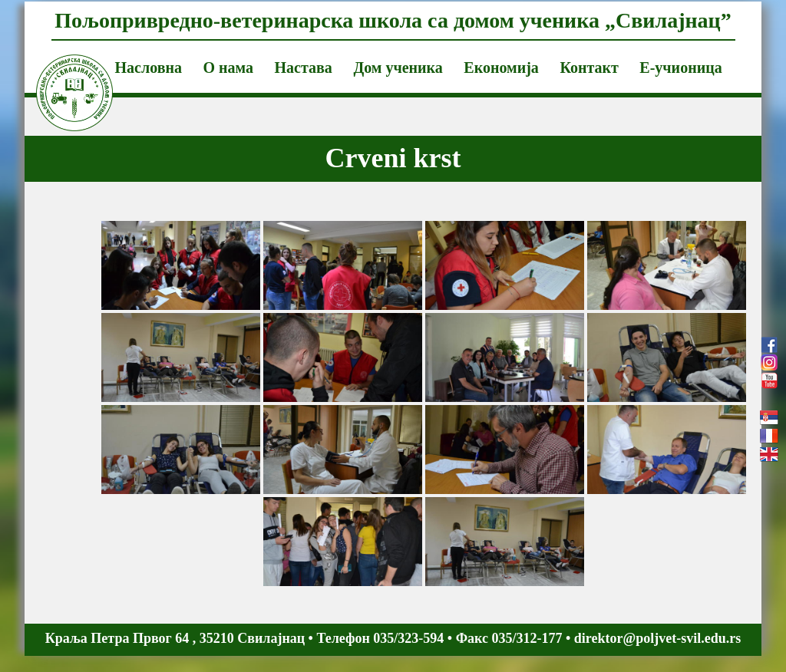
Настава (304, 68)
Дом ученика (398, 68)
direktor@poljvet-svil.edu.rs (657, 638)
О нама (228, 68)
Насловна (149, 68)
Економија (501, 68)
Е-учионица (680, 68)
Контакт (589, 68)
